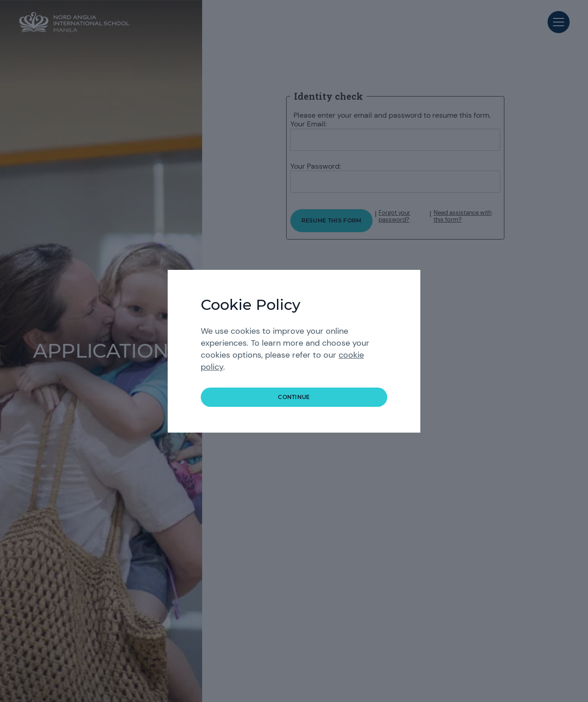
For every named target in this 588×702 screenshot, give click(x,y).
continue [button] (294, 397)
